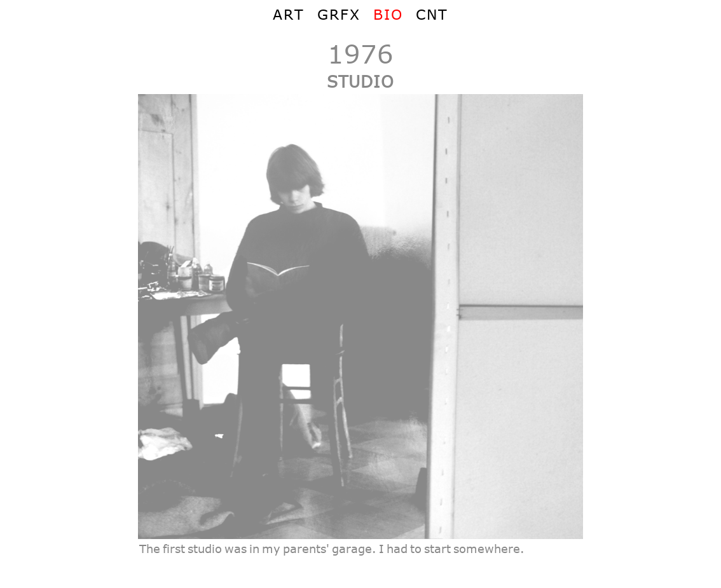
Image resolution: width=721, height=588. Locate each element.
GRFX (339, 14)
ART (289, 14)
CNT (432, 14)
